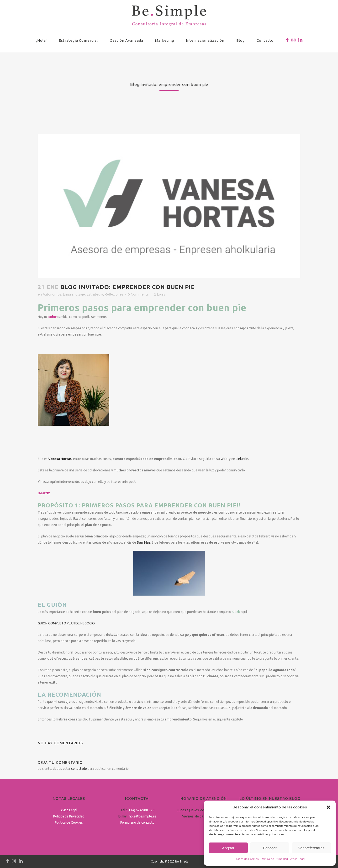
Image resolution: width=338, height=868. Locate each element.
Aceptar (228, 848)
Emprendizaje (74, 294)
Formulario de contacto (137, 822)
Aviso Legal (298, 859)
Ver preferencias (311, 848)
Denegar (270, 848)
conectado (79, 769)
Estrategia (95, 294)
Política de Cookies (246, 859)
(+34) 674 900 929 (141, 810)
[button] (328, 807)
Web (224, 459)
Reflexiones (114, 294)
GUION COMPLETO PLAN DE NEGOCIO (66, 623)
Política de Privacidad (274, 859)
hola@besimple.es (143, 816)
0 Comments (138, 294)
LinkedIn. (242, 459)
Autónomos (52, 294)
